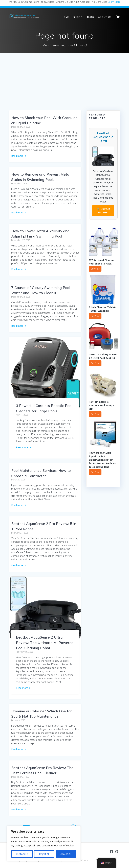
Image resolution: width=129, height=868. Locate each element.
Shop (77, 17)
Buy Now (95, 269)
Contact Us (87, 860)
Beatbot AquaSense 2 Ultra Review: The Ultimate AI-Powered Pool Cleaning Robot (45, 643)
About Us (105, 17)
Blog (91, 17)
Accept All (66, 854)
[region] (44, 844)
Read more (17, 156)
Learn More (114, 2)
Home (66, 17)
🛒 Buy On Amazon (103, 211)
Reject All (44, 854)
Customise (22, 854)
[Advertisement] (64, 85)
